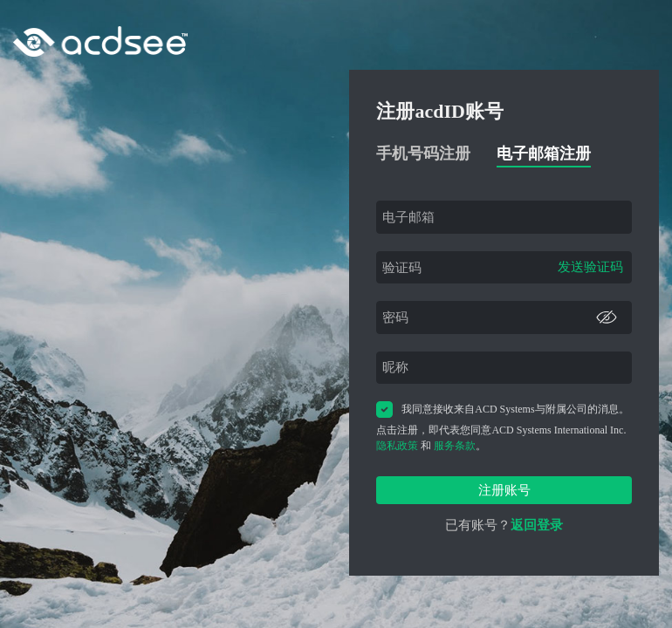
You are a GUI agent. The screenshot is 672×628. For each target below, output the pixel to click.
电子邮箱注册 (544, 154)
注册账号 (504, 490)
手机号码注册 (423, 154)
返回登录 (537, 525)
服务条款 (455, 446)
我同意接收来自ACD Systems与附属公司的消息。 (502, 410)
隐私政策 (397, 446)
